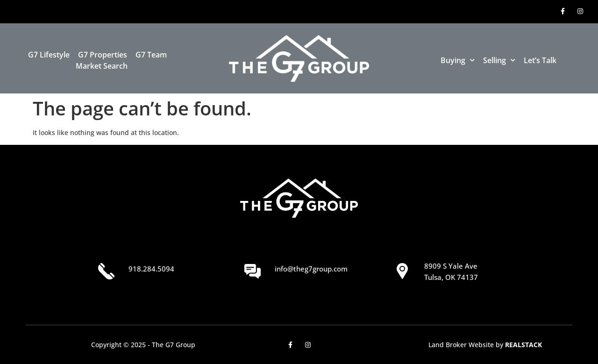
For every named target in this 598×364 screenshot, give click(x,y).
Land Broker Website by (485, 345)
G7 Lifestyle (49, 55)
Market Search (102, 66)
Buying (458, 60)
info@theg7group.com (311, 269)
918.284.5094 (151, 269)
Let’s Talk (540, 60)
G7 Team (151, 55)
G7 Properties (103, 55)
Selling (499, 60)
